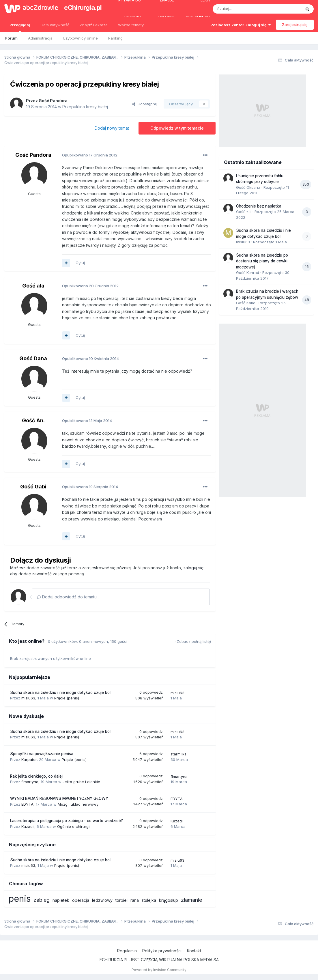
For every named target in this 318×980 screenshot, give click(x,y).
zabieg (42, 900)
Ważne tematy (131, 25)
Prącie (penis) (67, 698)
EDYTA (27, 804)
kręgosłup (169, 900)
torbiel (121, 900)
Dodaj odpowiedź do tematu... (68, 597)
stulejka (149, 900)
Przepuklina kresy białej (85, 107)
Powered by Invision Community (159, 970)
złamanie (191, 900)
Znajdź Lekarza (94, 25)
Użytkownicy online (80, 38)
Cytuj (80, 263)
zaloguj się (193, 568)
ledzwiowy (102, 900)
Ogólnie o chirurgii (74, 826)
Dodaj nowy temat (112, 128)
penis (20, 899)
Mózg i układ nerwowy (78, 804)
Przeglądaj (20, 27)
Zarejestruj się (295, 25)
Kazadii (28, 826)
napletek (61, 900)
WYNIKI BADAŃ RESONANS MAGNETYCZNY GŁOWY (59, 798)
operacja (81, 900)
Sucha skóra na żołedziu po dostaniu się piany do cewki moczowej (262, 261)
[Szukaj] (243, 9)
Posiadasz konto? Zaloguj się (241, 25)
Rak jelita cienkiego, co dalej (36, 776)
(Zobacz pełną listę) (193, 641)
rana (135, 900)
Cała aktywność (55, 25)
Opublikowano (90, 155)
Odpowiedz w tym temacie (177, 128)
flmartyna (30, 782)
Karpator (29, 759)
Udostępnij (144, 104)
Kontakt (194, 951)
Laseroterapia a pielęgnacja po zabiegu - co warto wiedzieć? (67, 821)
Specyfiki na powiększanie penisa (42, 754)
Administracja (40, 38)
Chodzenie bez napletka (259, 206)
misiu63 (28, 698)
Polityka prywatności (162, 951)
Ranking (115, 38)
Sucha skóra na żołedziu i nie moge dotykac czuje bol (60, 692)
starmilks (178, 754)
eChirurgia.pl (82, 8)
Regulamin (127, 951)
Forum (11, 38)
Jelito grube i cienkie (81, 782)
